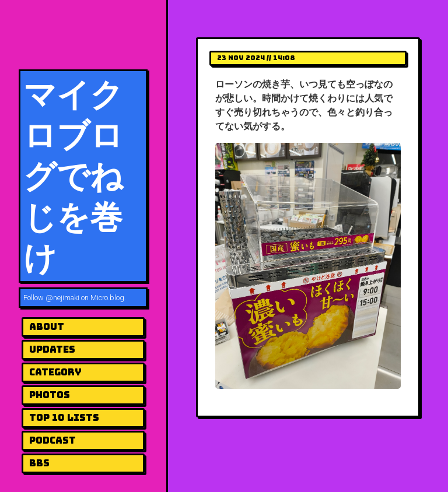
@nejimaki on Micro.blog (85, 298)
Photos (50, 395)
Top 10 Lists (64, 418)
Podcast (52, 440)
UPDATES (52, 349)
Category (55, 372)
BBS (39, 463)
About (47, 327)
